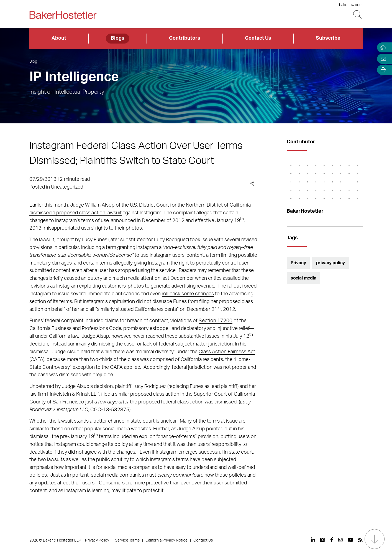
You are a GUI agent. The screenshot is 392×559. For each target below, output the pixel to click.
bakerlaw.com (351, 5)
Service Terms (127, 540)
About (59, 38)
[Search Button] (358, 15)
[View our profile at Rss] (360, 540)
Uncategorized (67, 187)
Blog (33, 62)
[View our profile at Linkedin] (313, 540)
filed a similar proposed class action (140, 394)
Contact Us (258, 38)
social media (303, 278)
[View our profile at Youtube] (350, 540)
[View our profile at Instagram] (340, 540)
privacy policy (331, 263)
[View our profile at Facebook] (332, 540)
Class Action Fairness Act (227, 352)
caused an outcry (83, 278)
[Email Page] (382, 59)
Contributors (185, 38)
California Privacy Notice (166, 540)
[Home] (382, 48)
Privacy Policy (97, 540)
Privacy (298, 263)
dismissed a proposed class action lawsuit (75, 213)
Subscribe (328, 38)
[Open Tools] (382, 70)
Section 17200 (216, 321)
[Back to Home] (63, 15)
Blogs (118, 38)
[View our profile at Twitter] (323, 540)
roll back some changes (188, 294)
